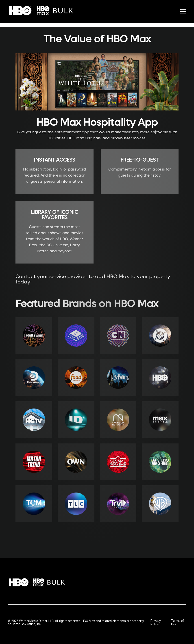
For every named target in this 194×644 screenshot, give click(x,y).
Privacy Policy (156, 622)
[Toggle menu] (183, 11)
